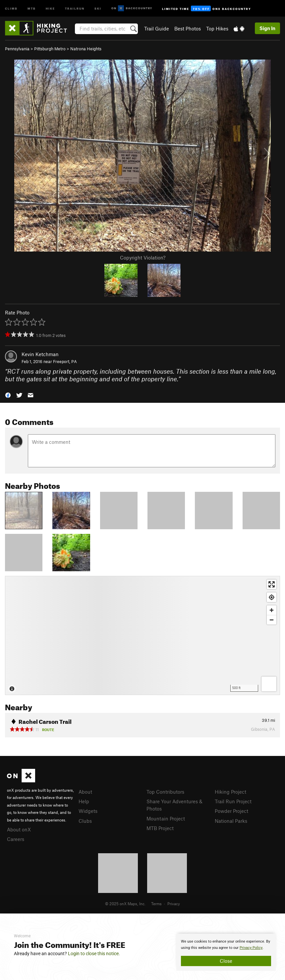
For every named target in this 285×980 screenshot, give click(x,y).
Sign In (267, 28)
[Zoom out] (272, 620)
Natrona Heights (86, 49)
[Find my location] (272, 597)
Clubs (85, 821)
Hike (50, 8)
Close (226, 961)
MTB (32, 8)
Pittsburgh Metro (50, 49)
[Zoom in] (272, 610)
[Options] (269, 684)
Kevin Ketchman (40, 354)
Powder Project (231, 811)
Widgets (88, 811)
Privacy (174, 904)
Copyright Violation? (143, 257)
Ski (98, 8)
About (85, 792)
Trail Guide (157, 28)
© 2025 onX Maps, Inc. (125, 904)
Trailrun (75, 8)
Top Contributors (165, 792)
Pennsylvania (17, 49)
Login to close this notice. (94, 954)
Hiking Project (230, 792)
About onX (19, 829)
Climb (11, 8)
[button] (8, 394)
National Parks (231, 821)
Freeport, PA (65, 361)
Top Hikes (217, 28)
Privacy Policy (251, 948)
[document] (226, 952)
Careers (16, 839)
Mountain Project (166, 818)
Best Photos (188, 28)
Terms (156, 904)
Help (84, 801)
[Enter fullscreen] (272, 584)
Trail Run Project (233, 801)
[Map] (142, 635)
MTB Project (160, 828)
